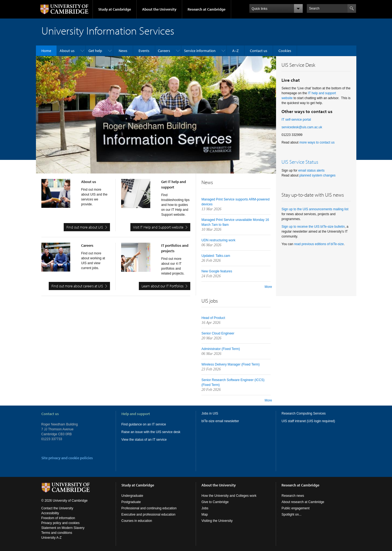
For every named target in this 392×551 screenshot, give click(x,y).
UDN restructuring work (218, 240)
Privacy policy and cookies (61, 523)
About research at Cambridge (303, 502)
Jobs (205, 508)
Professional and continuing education (149, 508)
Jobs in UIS (210, 413)
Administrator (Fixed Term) (221, 349)
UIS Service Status (300, 162)
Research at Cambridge (206, 9)
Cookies (285, 51)
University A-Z (52, 538)
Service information (200, 51)
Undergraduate (132, 496)
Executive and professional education (148, 515)
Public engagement (295, 508)
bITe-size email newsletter (220, 421)
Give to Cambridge (215, 502)
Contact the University (57, 508)
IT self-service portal (296, 120)
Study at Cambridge (115, 9)
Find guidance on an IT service (144, 424)
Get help (95, 51)
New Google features (217, 271)
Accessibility (50, 513)
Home (46, 51)
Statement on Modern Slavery (63, 528)
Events (144, 51)
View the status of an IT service (144, 440)
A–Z (235, 51)
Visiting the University (217, 521)
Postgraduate (131, 502)
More (268, 287)
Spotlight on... (291, 515)
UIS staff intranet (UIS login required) (308, 421)
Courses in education (137, 521)
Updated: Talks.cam (216, 256)
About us (67, 51)
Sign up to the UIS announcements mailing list (315, 209)
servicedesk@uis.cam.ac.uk (302, 127)
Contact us (259, 51)
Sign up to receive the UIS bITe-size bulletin (313, 227)
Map (205, 515)
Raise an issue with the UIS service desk (151, 432)
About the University (159, 9)
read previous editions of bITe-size (319, 244)
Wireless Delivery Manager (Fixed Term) (231, 364)
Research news (293, 496)
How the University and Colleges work (229, 496)
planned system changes (318, 175)
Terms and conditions (57, 533)
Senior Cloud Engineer (218, 333)
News (123, 51)
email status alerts (312, 171)
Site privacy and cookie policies (67, 458)
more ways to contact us (317, 142)
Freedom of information (58, 518)
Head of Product (213, 318)
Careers (164, 51)
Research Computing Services (304, 413)
